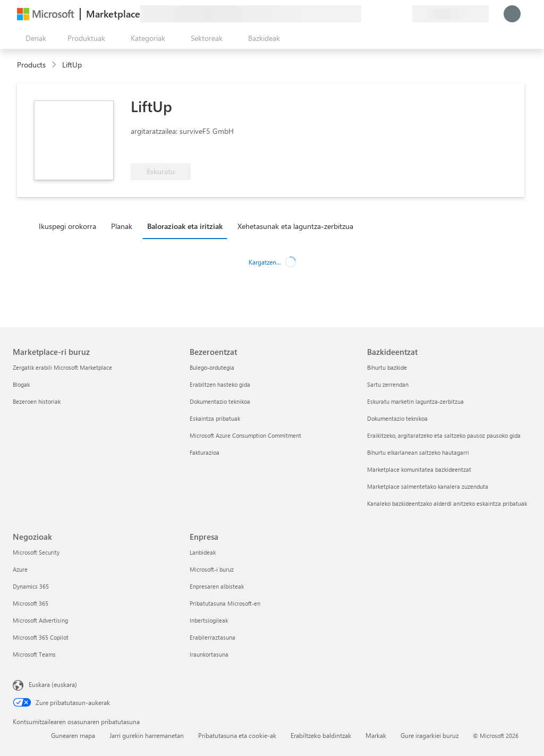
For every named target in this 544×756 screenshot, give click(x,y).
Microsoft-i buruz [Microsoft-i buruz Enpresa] (212, 569)
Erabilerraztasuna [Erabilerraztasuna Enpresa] (212, 637)
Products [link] (31, 65)
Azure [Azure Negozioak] (20, 569)
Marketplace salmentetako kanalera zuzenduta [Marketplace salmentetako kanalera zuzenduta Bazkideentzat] (428, 486)
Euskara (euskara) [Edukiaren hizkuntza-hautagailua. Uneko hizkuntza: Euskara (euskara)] (53, 684)
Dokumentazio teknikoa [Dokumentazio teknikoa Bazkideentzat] (397, 418)
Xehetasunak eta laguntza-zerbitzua (295, 226)
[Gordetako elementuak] (391, 14)
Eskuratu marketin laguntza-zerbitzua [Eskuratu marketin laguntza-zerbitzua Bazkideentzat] (415, 401)
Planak (122, 226)
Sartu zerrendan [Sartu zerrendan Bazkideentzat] (388, 384)
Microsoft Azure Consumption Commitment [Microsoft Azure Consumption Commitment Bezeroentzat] (245, 435)
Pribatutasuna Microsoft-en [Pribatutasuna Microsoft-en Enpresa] (225, 603)
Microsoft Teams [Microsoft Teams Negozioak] (34, 654)
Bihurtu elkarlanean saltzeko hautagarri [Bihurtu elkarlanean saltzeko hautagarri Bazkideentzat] (418, 452)
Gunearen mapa (73, 735)
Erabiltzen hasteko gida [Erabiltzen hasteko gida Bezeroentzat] (220, 384)
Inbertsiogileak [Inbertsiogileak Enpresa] (209, 620)
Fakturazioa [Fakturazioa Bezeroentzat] (205, 452)
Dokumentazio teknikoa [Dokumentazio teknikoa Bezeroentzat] (220, 401)
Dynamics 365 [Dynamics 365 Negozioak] (31, 586)
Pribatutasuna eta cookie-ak (237, 735)
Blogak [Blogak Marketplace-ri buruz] (21, 384)
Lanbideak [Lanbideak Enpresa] (203, 552)
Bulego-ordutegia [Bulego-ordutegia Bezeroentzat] (212, 367)
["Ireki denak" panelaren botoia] (34, 38)
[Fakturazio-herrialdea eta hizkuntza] (450, 14)
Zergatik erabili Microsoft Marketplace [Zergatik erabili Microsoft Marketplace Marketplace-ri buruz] (62, 367)
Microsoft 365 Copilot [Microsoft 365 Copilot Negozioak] (41, 637)
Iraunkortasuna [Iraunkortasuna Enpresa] (209, 654)
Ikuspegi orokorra (67, 226)
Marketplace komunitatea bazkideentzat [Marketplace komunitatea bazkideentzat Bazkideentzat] (419, 469)
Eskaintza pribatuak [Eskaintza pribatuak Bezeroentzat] (215, 418)
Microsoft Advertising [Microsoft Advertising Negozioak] (40, 620)
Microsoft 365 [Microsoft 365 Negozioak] (31, 603)
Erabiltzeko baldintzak (321, 735)
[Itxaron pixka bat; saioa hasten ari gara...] (512, 14)
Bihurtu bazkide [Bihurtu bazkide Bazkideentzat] (387, 367)
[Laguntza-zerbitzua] (378, 14)
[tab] (70, 226)
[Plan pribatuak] (404, 14)
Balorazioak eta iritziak (185, 226)
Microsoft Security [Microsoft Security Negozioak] (36, 552)
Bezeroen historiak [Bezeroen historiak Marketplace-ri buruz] (37, 401)
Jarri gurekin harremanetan (147, 735)
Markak (376, 735)
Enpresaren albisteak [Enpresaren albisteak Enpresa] (217, 586)
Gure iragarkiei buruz (430, 735)
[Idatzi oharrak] (365, 14)
